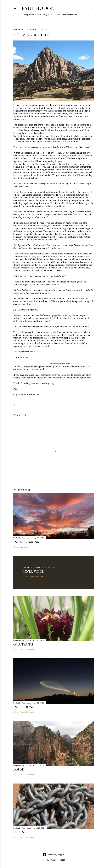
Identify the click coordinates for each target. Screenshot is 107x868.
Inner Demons (26, 542)
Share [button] (16, 405)
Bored (19, 769)
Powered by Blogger (53, 855)
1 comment (25, 547)
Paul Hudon (38, 8)
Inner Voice (33, 571)
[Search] (92, 8)
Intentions (24, 707)
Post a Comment (36, 577)
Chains (20, 832)
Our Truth (23, 644)
